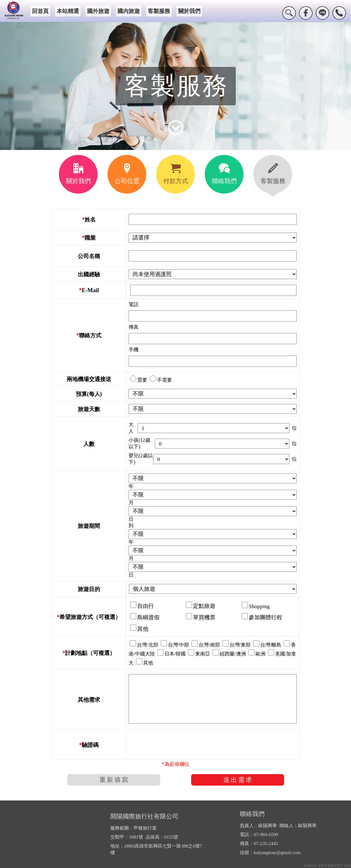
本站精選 (68, 11)
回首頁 (40, 11)
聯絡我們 (224, 174)
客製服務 (159, 11)
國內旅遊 (129, 11)
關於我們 (189, 11)
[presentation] (176, 745)
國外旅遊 (98, 11)
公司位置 (127, 174)
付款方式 (176, 174)
